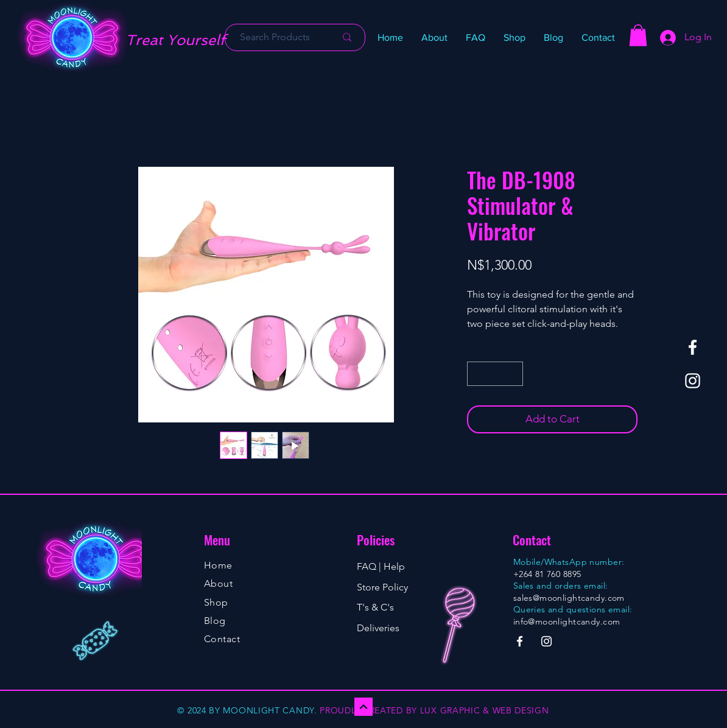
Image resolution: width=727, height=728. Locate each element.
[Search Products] (275, 37)
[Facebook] (693, 347)
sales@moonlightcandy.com (569, 598)
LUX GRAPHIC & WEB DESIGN (485, 710)
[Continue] (363, 707)
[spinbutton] (495, 374)
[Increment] (513, 374)
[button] (515, 38)
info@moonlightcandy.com (567, 621)
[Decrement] (477, 374)
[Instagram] (693, 381)
